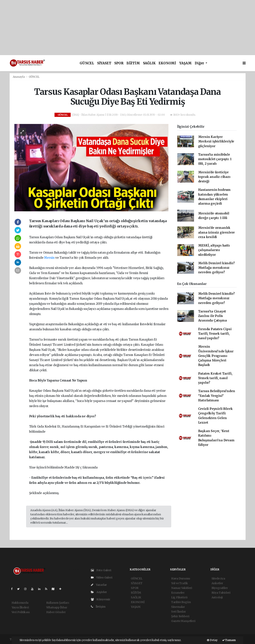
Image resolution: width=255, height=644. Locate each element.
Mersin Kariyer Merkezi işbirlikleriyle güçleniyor (216, 141)
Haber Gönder (56, 612)
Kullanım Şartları (58, 603)
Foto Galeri (101, 570)
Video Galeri (102, 577)
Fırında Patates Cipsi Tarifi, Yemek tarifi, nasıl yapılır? (215, 334)
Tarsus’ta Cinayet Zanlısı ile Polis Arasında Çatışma (213, 316)
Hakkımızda (20, 603)
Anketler (217, 583)
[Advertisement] (118, 28)
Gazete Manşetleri (183, 621)
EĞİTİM (133, 63)
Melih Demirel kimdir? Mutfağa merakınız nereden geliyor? (216, 268)
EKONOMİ (167, 63)
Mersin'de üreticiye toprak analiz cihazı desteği (214, 177)
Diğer (200, 63)
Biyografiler (220, 588)
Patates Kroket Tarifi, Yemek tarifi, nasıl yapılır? (215, 378)
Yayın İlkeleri (20, 607)
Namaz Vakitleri (182, 588)
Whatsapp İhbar (57, 607)
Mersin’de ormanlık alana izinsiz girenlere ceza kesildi (217, 232)
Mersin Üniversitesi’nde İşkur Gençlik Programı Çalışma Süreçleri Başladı (216, 356)
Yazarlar (99, 585)
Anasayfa (19, 77)
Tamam (229, 640)
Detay (212, 640)
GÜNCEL (87, 63)
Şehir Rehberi (180, 616)
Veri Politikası (21, 612)
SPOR (119, 63)
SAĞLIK (149, 63)
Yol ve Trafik (180, 583)
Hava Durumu (181, 578)
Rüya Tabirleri (221, 593)
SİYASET (104, 63)
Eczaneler (178, 593)
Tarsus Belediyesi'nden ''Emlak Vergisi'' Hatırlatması (217, 396)
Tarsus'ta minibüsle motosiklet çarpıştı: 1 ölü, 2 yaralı (215, 159)
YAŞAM (185, 63)
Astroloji (217, 597)
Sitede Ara (218, 578)
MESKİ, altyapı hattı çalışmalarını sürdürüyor (214, 250)
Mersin (49, 258)
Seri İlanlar (179, 612)
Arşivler (99, 592)
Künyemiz (101, 599)
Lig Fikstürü (179, 597)
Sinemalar (178, 607)
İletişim (98, 607)
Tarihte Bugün (181, 602)
